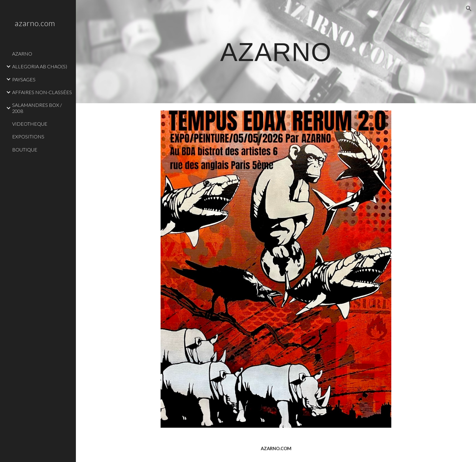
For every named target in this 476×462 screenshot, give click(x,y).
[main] (276, 52)
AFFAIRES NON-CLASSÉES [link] (42, 92)
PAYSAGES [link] (24, 79)
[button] (469, 8)
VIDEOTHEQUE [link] (30, 124)
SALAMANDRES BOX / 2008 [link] (37, 108)
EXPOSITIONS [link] (28, 136)
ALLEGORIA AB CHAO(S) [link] (40, 66)
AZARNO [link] (22, 54)
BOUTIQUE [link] (25, 149)
